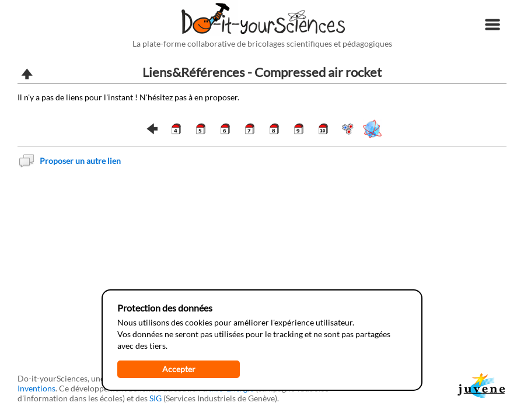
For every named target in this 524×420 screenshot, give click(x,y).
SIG (156, 398)
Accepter (179, 369)
